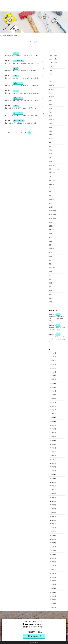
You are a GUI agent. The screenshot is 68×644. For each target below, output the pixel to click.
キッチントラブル (54, 66)
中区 (50, 85)
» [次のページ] (41, 140)
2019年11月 (53, 580)
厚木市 (51, 108)
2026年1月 (53, 364)
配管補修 (51, 290)
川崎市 (51, 134)
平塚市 (51, 138)
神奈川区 (51, 237)
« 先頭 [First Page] (9, 140)
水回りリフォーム (54, 176)
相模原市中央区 (53, 218)
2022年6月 (53, 485)
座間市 (51, 142)
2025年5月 (53, 394)
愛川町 (51, 146)
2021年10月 (53, 497)
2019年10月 (53, 584)
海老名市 (51, 191)
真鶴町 (51, 229)
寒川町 (51, 123)
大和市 (51, 115)
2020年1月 (53, 573)
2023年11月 (53, 462)
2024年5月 (53, 440)
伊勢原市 (51, 92)
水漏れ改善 (52, 180)
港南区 (51, 202)
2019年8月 (53, 588)
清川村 (51, 195)
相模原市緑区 (53, 225)
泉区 (50, 183)
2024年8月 (53, 428)
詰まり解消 (52, 275)
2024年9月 (53, 424)
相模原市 (51, 214)
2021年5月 (53, 512)
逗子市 (51, 278)
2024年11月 (53, 417)
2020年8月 (53, 546)
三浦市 (51, 77)
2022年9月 (53, 481)
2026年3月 (53, 360)
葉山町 (51, 259)
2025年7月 (53, 386)
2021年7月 (53, 504)
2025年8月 (53, 383)
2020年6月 (53, 554)
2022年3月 (53, 489)
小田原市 (51, 127)
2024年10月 (53, 421)
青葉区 (51, 305)
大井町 (51, 111)
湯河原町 (51, 206)
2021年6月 (53, 508)
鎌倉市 (51, 297)
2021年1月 (53, 527)
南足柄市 (51, 104)
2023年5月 (53, 474)
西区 (50, 271)
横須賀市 (51, 172)
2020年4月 (53, 561)
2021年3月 (53, 519)
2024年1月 (53, 455)
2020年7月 (53, 550)
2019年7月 (53, 591)
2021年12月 (53, 493)
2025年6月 (53, 390)
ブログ (51, 73)
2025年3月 (53, 402)
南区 (50, 100)
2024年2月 (53, 451)
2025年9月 (53, 379)
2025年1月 (53, 409)
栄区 (50, 164)
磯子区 (51, 233)
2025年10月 (53, 375)
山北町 (51, 130)
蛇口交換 (51, 267)
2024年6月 (53, 436)
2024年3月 (53, 447)
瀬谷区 (51, 210)
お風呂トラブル (53, 62)
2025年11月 (53, 371)
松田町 (51, 161)
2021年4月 (53, 516)
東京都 (51, 157)
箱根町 (51, 244)
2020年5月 (53, 557)
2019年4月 (53, 603)
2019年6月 (53, 595)
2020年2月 (53, 569)
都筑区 (51, 282)
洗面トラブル (53, 187)
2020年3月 (53, 565)
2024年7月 (53, 432)
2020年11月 (53, 535)
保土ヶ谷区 (52, 96)
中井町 (51, 81)
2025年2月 (53, 405)
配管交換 (51, 286)
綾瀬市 (51, 248)
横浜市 (51, 168)
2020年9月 (53, 542)
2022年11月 (53, 478)
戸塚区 (51, 149)
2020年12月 (53, 531)
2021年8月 (53, 500)
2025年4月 (53, 398)
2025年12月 (53, 367)
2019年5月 (53, 599)
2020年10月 (53, 538)
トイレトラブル (53, 70)
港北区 (51, 199)
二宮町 (51, 89)
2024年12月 (53, 413)
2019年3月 (53, 607)
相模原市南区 (53, 221)
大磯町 (51, 119)
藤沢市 (51, 263)
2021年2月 (53, 523)
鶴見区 (51, 309)
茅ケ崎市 (51, 256)
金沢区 (51, 294)
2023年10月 (53, 466)
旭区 (50, 153)
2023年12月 (53, 459)
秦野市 (51, 240)
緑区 (50, 252)
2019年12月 (53, 576)
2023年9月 (53, 470)
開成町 (51, 301)
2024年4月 (53, 443)
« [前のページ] (14, 140)
